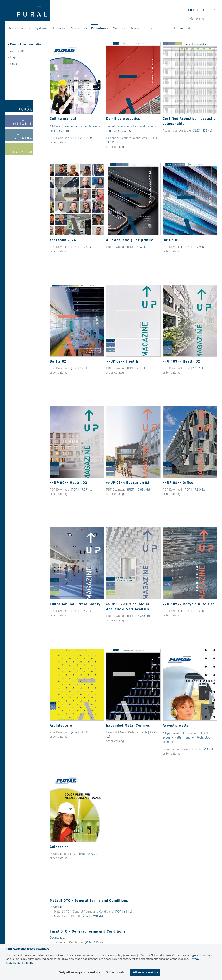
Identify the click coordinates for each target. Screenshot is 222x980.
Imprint (28, 963)
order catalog (59, 142)
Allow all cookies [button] (145, 972)
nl (204, 10)
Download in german (176, 749)
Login (14, 57)
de (185, 10)
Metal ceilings (20, 28)
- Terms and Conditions (68, 942)
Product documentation (26, 44)
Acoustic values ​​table (177, 130)
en (190, 10)
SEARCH (183, 19)
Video (13, 63)
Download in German (64, 853)
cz (213, 10)
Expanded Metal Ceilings (122, 732)
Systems (41, 28)
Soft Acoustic (183, 28)
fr (199, 10)
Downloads (100, 28)
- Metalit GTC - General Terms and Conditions (83, 911)
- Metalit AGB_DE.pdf (66, 916)
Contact (150, 28)
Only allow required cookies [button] (79, 972)
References (78, 28)
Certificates (18, 50)
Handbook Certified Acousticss (126, 138)
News (135, 28)
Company (120, 28)
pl (208, 10)
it (194, 10)
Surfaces (59, 28)
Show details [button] (115, 972)
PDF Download (59, 138)
